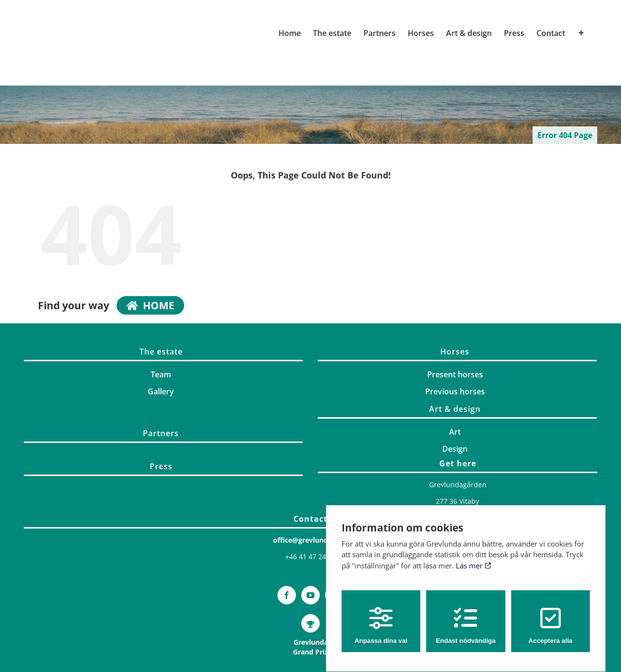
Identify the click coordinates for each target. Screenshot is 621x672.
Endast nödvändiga (466, 616)
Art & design (455, 409)
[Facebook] (287, 595)
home (150, 305)
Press (161, 466)
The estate (161, 352)
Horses (455, 352)
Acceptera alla (551, 616)
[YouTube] (310, 595)
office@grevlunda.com (311, 540)
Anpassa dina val (381, 616)
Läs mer (474, 556)
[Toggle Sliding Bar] (581, 33)
